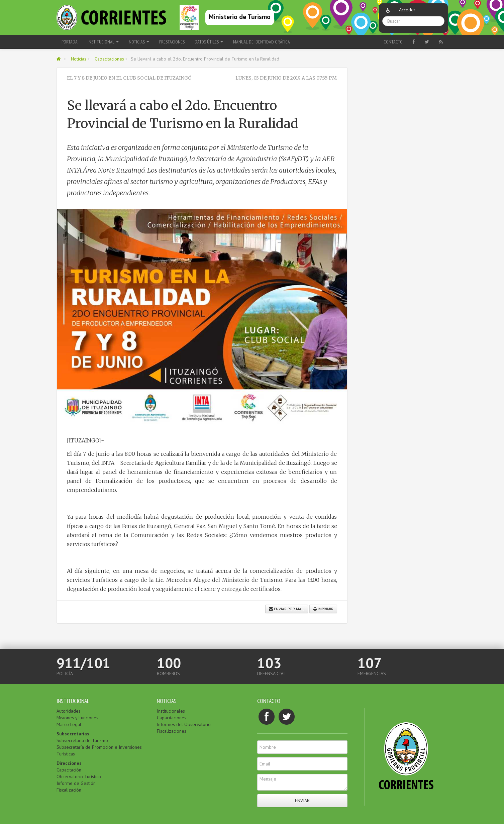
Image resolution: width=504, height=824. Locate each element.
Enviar (302, 801)
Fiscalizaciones (172, 731)
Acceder (407, 10)
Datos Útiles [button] (209, 42)
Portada (70, 42)
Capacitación (69, 770)
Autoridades (69, 711)
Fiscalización (69, 790)
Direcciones (69, 763)
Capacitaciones (109, 59)
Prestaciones (172, 42)
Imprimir (323, 609)
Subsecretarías (73, 734)
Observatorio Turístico (79, 777)
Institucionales (171, 711)
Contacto (393, 42)
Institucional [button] (103, 42)
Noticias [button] (139, 42)
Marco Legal (69, 724)
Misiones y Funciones (77, 718)
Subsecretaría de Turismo (82, 740)
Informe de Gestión (76, 783)
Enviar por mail (287, 609)
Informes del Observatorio (184, 724)
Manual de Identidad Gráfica (262, 42)
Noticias (79, 59)
